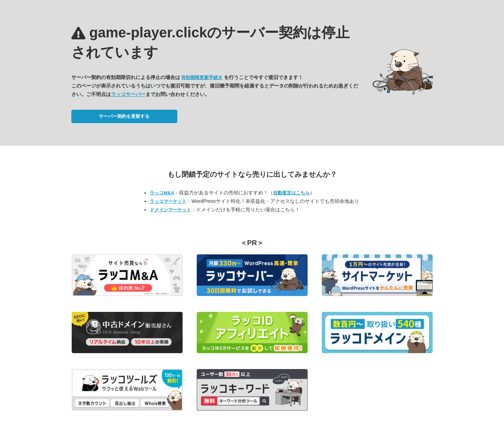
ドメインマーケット (170, 210)
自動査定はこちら (291, 193)
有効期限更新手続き (202, 77)
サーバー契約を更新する (124, 116)
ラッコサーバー (128, 94)
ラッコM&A (162, 193)
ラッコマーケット (168, 201)
